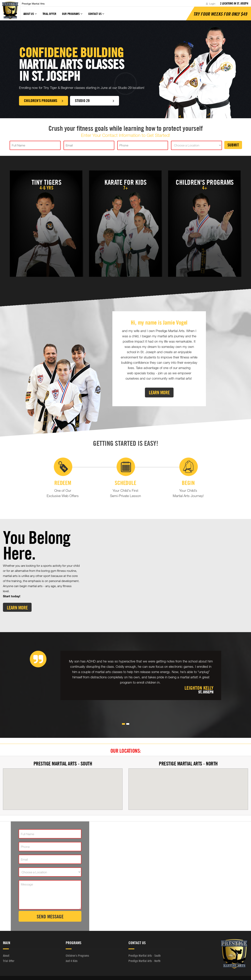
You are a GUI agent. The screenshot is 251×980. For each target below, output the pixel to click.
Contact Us (96, 15)
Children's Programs (44, 100)
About (6, 941)
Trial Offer (49, 14)
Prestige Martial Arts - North (188, 749)
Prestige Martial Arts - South (63, 749)
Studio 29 (97, 100)
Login (211, 4)
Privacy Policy (152, 971)
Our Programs (72, 15)
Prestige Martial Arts (33, 4)
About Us (30, 15)
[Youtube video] (167, 561)
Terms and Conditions (175, 971)
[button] (123, 709)
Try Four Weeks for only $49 (220, 14)
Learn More (159, 392)
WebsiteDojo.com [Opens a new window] (122, 971)
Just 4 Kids (72, 946)
